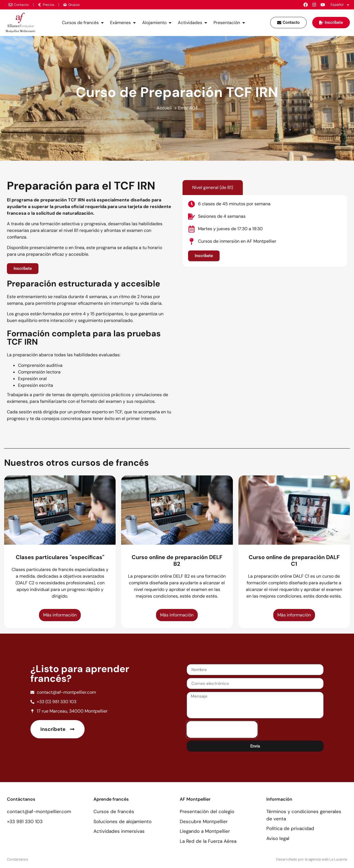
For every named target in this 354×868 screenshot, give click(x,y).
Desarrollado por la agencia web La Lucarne (312, 859)
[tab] (213, 188)
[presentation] (222, 729)
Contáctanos (18, 859)
